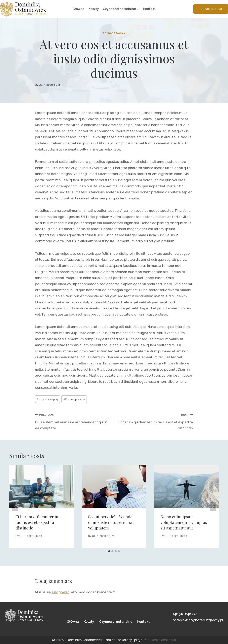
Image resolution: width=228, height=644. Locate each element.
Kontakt (149, 9)
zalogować (60, 592)
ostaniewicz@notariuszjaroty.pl (198, 620)
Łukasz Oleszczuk (162, 640)
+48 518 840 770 (211, 9)
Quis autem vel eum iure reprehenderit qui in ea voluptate (73, 421)
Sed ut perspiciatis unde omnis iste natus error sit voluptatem (111, 522)
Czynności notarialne (116, 622)
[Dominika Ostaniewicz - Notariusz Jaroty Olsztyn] (23, 9)
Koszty (94, 9)
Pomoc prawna (114, 33)
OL (41, 85)
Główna (78, 9)
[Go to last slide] (15, 506)
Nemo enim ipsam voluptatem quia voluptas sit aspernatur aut (184, 522)
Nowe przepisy (48, 399)
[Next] (213, 506)
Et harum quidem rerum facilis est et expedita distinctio (155, 421)
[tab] (109, 551)
